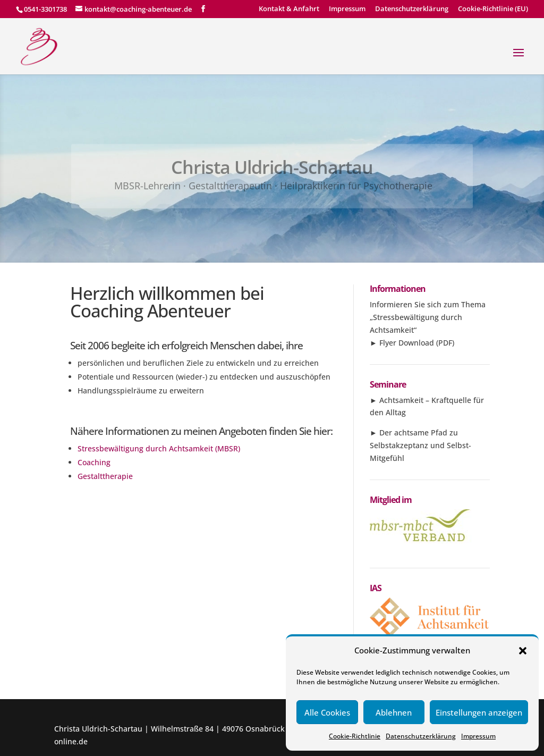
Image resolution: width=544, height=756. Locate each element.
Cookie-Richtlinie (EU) (493, 9)
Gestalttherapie (105, 476)
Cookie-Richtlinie (355, 736)
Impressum (478, 736)
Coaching (94, 462)
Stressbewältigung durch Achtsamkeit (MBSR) (159, 448)
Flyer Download (407, 343)
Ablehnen (394, 712)
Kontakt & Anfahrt (289, 9)
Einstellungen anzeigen (479, 712)
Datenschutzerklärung (421, 736)
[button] (523, 651)
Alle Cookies (327, 712)
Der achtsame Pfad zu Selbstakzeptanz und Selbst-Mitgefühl (420, 445)
